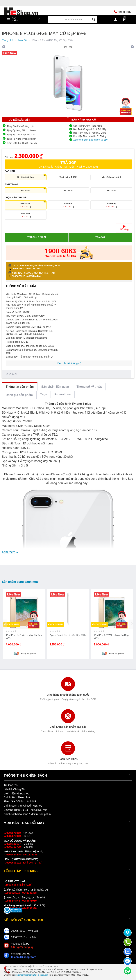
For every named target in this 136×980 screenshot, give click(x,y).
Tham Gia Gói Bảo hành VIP (20, 801)
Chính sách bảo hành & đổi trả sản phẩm (27, 814)
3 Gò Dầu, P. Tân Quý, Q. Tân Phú (24, 898)
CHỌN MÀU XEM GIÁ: (16, 198)
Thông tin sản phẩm (20, 387)
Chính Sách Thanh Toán (18, 797)
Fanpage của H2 (24, 955)
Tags (44, 394)
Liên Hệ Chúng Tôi (14, 789)
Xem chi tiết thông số (69, 363)
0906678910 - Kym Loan (25, 931)
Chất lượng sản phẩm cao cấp (68, 727)
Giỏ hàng (124, 229)
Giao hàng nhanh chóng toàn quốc (68, 695)
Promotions (63, 394)
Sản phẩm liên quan (55, 387)
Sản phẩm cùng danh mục (20, 582)
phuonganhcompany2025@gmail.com (32, 975)
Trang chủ (8, 40)
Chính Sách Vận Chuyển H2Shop (23, 806)
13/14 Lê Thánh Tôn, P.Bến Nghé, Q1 (26, 890)
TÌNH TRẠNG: (12, 184)
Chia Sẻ (11, 374)
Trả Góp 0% (11, 785)
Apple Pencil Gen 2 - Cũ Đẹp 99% (68, 635)
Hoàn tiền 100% (68, 759)
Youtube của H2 (22, 945)
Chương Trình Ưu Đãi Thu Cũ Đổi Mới (25, 810)
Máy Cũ (23, 40)
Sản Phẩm (15, 19)
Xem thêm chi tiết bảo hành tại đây (90, 140)
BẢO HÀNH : (11, 171)
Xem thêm (9, 552)
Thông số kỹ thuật (89, 387)
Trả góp (100, 237)
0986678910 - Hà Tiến (24, 937)
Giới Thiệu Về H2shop (16, 794)
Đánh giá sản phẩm (19, 395)
